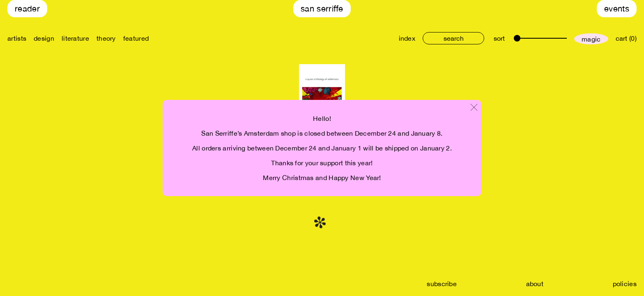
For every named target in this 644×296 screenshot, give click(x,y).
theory (106, 38)
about (535, 284)
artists (17, 38)
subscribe (442, 284)
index (407, 38)
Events (617, 8)
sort (499, 38)
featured (136, 38)
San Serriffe (322, 8)
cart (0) (626, 38)
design (44, 38)
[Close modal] (474, 108)
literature (75, 38)
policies (625, 284)
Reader (27, 8)
